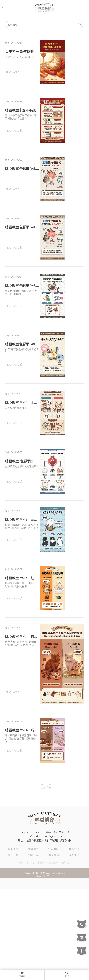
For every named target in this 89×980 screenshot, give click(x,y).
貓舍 (21, 954)
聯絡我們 (74, 946)
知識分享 (34, 946)
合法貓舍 (66, 954)
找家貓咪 (54, 940)
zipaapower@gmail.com (49, 928)
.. (64, 964)
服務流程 (74, 940)
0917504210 (62, 923)
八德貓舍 (54, 954)
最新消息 (13, 940)
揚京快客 (40, 964)
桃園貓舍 (31, 954)
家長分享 (13, 946)
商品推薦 (54, 946)
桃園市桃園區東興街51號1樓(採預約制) (49, 932)
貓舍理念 (33, 940)
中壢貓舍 (42, 954)
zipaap (35, 923)
